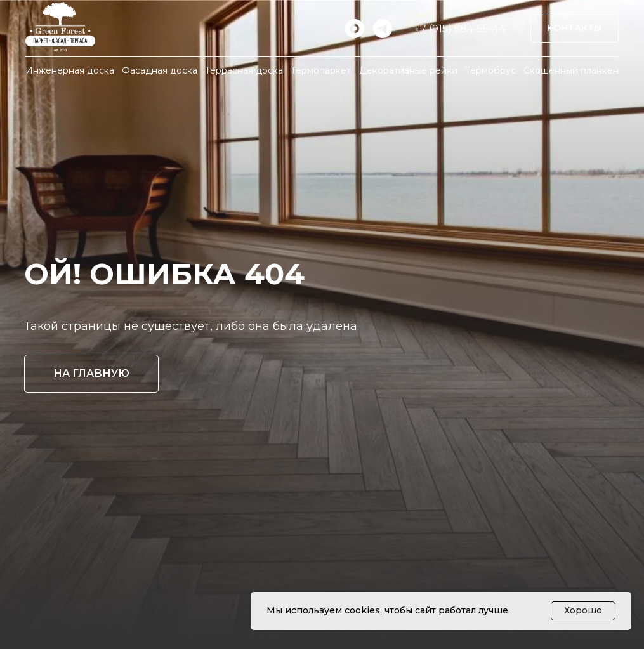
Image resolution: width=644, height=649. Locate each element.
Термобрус (490, 70)
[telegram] (383, 29)
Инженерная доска (70, 70)
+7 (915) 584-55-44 (460, 29)
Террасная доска (244, 70)
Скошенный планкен (571, 70)
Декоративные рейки (408, 70)
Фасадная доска (160, 70)
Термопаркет (321, 70)
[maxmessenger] (355, 29)
